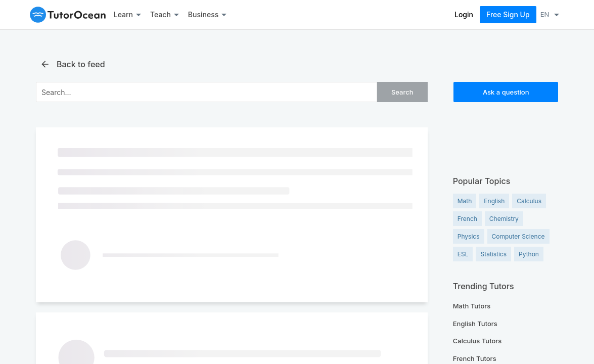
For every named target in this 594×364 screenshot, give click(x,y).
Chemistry (504, 219)
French (467, 219)
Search (402, 92)
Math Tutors (472, 306)
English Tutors (475, 324)
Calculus (529, 201)
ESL (463, 254)
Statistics (493, 254)
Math (465, 201)
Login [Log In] (464, 14)
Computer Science (518, 236)
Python (529, 254)
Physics (469, 236)
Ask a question (506, 92)
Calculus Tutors (477, 341)
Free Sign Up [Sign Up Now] (508, 14)
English (494, 201)
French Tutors (475, 358)
